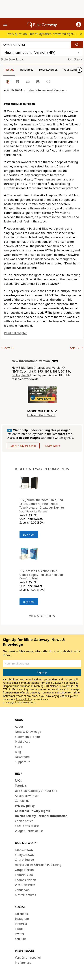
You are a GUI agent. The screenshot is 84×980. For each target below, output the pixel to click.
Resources (27, 70)
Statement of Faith (28, 737)
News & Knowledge (28, 732)
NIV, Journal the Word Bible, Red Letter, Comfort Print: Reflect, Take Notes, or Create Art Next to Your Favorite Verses (42, 506)
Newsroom (22, 757)
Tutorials (21, 786)
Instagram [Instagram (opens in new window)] (22, 919)
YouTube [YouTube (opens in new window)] (21, 939)
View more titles (42, 616)
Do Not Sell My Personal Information (41, 816)
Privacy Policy (24, 699)
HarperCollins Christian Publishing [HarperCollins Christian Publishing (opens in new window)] (38, 865)
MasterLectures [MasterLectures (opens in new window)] (25, 895)
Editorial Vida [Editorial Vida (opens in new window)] (24, 875)
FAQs (18, 781)
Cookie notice (24, 821)
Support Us (23, 762)
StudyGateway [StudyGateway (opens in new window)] (25, 855)
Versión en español (28, 958)
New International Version (31, 361)
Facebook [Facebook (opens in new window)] (21, 914)
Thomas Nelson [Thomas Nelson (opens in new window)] (26, 880)
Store (19, 747)
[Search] (77, 45)
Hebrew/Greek (48, 70)
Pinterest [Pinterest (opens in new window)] (21, 924)
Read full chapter (16, 333)
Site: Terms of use (27, 826)
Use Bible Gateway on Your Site (36, 791)
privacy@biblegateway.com (19, 702)
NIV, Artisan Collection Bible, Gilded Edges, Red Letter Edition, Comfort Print (42, 575)
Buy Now (29, 535)
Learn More (53, 446)
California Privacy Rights (33, 811)
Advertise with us (27, 796)
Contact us (22, 801)
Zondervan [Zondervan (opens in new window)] (22, 890)
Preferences (23, 963)
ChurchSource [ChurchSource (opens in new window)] (24, 860)
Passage (9, 70)
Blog (18, 752)
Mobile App (23, 742)
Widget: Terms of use (29, 831)
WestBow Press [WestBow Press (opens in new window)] (25, 885)
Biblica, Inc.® (21, 375)
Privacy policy (25, 806)
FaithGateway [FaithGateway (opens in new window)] (24, 850)
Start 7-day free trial (23, 446)
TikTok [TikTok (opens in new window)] (19, 929)
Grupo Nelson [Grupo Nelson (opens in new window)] (24, 870)
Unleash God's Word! (41, 415)
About (19, 727)
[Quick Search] (35, 45)
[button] (79, 24)
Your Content (72, 70)
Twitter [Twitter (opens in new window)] (20, 934)
